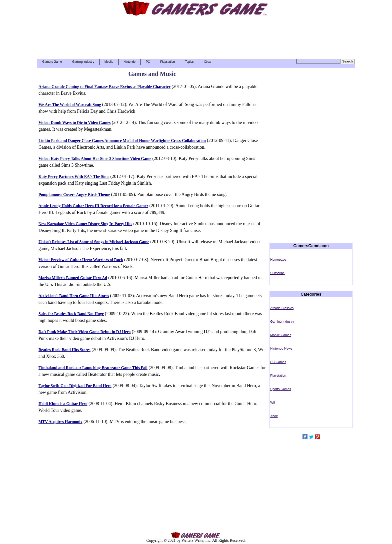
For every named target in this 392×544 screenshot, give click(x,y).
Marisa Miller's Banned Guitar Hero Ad (73, 278)
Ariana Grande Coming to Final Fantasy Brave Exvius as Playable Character (104, 87)
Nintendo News (281, 348)
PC (148, 62)
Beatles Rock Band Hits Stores (64, 350)
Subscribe (277, 273)
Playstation (168, 62)
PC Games (278, 362)
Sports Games (281, 389)
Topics (189, 62)
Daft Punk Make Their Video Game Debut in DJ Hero (84, 332)
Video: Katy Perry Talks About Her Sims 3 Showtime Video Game (95, 159)
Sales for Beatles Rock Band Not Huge (71, 314)
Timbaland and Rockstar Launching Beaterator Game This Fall (93, 368)
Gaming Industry (83, 62)
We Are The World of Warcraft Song (70, 105)
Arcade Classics (282, 308)
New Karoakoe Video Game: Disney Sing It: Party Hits (85, 224)
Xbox (207, 62)
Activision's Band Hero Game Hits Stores (74, 296)
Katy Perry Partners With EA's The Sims (74, 177)
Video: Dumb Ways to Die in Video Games (74, 123)
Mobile (109, 62)
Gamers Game (52, 62)
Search (347, 61)
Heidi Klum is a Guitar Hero (63, 404)
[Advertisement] (196, 35)
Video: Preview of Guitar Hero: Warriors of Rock (81, 260)
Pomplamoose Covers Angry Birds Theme (74, 195)
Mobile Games (281, 335)
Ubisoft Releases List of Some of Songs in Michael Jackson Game (94, 242)
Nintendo (129, 62)
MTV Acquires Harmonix (60, 422)
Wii (272, 402)
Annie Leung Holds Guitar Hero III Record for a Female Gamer (93, 206)
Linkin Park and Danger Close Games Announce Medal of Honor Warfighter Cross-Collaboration (122, 141)
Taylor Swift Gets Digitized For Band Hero (75, 386)
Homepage (278, 260)
